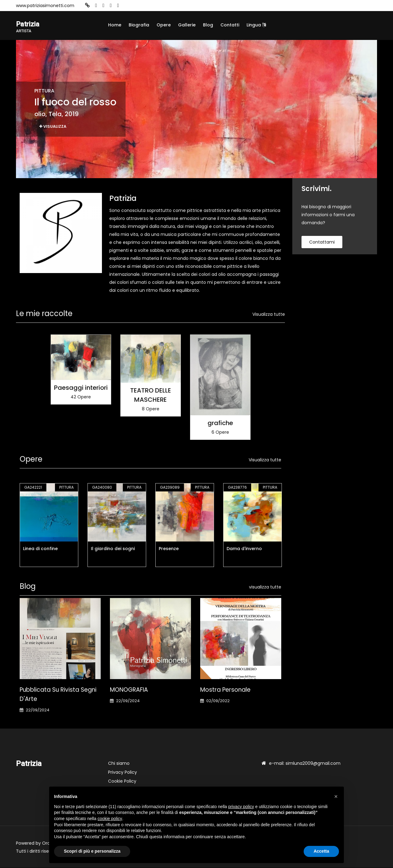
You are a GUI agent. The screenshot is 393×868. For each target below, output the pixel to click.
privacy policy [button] (241, 807)
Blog (208, 25)
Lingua (256, 25)
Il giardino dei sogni (113, 549)
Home (115, 25)
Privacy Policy (123, 773)
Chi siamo (119, 764)
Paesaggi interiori (81, 388)
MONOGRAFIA (129, 690)
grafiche (220, 424)
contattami (322, 243)
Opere (164, 25)
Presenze (169, 549)
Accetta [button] (321, 851)
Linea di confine (40, 549)
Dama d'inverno (244, 549)
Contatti (230, 25)
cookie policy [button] (110, 819)
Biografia (139, 25)
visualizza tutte (265, 588)
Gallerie (187, 25)
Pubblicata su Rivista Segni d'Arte (58, 695)
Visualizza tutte (269, 315)
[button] (336, 796)
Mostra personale (225, 690)
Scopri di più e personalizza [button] (92, 851)
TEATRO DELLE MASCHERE (151, 396)
